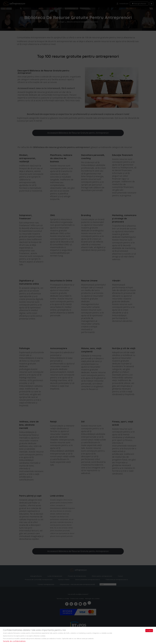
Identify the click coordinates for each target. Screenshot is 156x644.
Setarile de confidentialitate (14, 641)
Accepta (149, 631)
